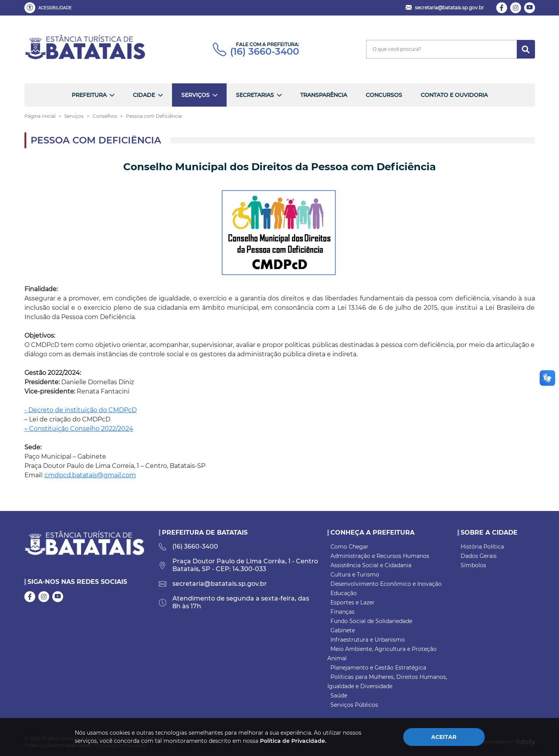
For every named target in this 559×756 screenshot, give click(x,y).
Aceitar (444, 737)
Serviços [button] (195, 95)
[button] (50, 8)
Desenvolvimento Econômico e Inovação (386, 584)
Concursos (384, 95)
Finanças (342, 612)
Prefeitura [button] (89, 95)
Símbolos (473, 565)
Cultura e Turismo (355, 575)
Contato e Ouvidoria (454, 95)
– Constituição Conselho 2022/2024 (79, 429)
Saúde (339, 696)
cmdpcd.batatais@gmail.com (90, 475)
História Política (482, 547)
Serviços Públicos (354, 705)
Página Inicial (40, 116)
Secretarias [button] (255, 95)
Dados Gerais (479, 556)
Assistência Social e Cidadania (371, 565)
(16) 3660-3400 (256, 52)
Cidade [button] (144, 95)
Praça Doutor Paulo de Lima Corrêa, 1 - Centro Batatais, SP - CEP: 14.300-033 (238, 565)
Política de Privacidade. (293, 741)
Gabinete (343, 630)
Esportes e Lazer (353, 602)
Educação (344, 593)
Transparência (324, 95)
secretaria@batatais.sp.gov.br (213, 584)
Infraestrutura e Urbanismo (368, 640)
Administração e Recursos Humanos (380, 556)
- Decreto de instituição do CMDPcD (81, 410)
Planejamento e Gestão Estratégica (378, 668)
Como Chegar (349, 547)
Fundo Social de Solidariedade (371, 621)
